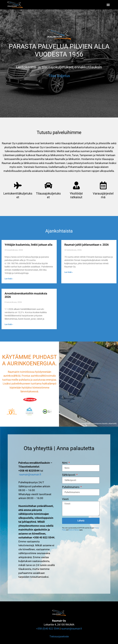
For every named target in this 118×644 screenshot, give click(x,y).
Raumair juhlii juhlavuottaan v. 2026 (87, 245)
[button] (108, 5)
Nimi (65, 463)
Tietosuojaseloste (59, 637)
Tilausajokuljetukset (48, 195)
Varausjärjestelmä (103, 195)
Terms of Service (74, 530)
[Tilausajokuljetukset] (48, 185)
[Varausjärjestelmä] (103, 185)
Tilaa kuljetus (59, 76)
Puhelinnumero (71, 487)
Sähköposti (69, 475)
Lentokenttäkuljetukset (18, 195)
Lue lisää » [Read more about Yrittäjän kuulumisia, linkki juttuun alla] (9, 279)
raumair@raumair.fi (30, 474)
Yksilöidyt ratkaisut (76, 195)
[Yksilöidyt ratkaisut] (76, 185)
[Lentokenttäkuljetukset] (18, 185)
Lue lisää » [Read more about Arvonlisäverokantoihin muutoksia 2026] (9, 324)
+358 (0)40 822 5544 (48, 629)
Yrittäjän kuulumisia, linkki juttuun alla (29, 245)
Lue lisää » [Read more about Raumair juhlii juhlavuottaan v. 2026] (69, 272)
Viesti (65, 499)
